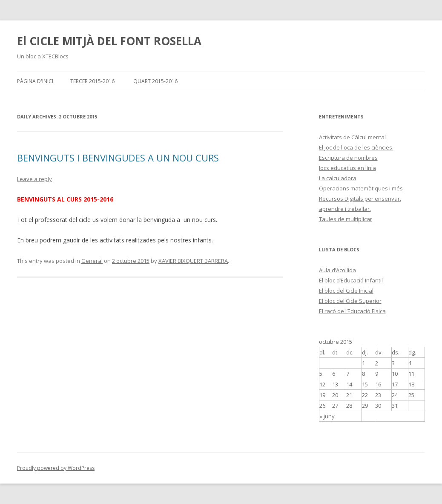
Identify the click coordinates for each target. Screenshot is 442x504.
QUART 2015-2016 (155, 81)
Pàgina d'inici (35, 81)
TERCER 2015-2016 (92, 81)
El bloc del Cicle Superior (350, 301)
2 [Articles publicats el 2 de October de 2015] (377, 363)
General (92, 261)
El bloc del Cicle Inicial (346, 291)
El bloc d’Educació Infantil (351, 280)
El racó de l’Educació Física (352, 311)
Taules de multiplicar (346, 219)
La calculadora (338, 178)
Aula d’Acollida (337, 270)
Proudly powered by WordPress (56, 468)
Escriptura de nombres (348, 158)
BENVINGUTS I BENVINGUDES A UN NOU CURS (118, 158)
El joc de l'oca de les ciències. (356, 147)
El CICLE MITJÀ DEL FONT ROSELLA (109, 41)
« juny (327, 416)
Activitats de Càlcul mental (352, 137)
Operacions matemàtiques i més (361, 188)
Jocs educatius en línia (347, 168)
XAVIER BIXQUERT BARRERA (193, 261)
